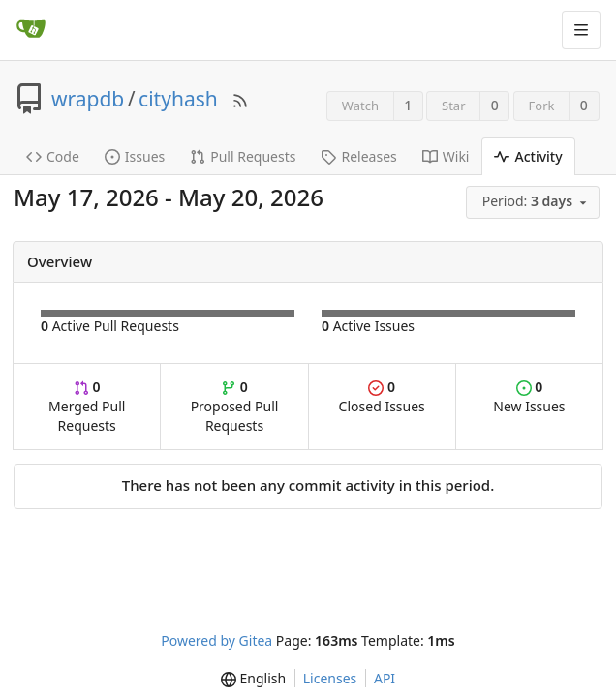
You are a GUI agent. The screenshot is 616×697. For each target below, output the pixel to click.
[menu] (534, 202)
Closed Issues (382, 396)
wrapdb (88, 99)
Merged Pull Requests (87, 406)
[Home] (31, 30)
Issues (135, 156)
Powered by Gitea (216, 640)
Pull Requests (243, 156)
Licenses (330, 678)
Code (53, 156)
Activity (528, 156)
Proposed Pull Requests (235, 406)
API (385, 678)
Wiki (446, 156)
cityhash (178, 99)
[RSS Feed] (240, 99)
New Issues (529, 396)
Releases (358, 156)
